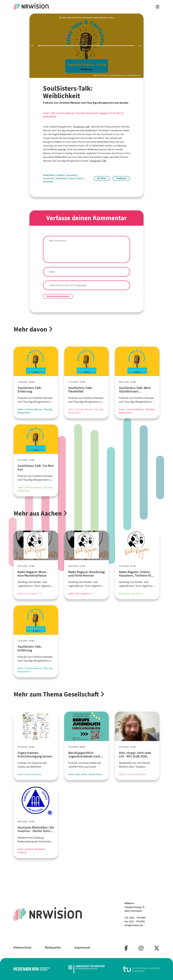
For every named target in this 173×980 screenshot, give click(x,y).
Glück (80, 178)
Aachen (104, 113)
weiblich (61, 175)
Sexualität (72, 175)
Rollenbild (48, 182)
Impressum (82, 947)
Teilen (102, 178)
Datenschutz (23, 947)
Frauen (72, 178)
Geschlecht (49, 178)
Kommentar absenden (58, 296)
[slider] (87, 46)
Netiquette (53, 947)
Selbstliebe (62, 178)
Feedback (121, 178)
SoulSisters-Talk (81, 127)
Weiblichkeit (49, 175)
